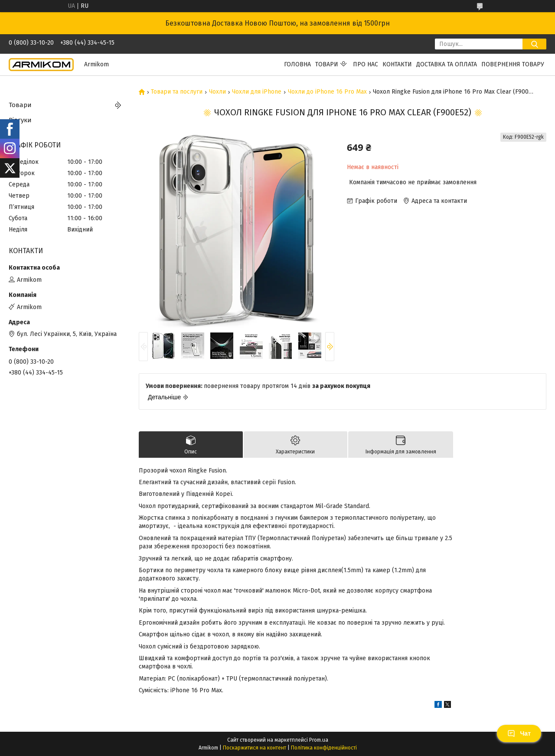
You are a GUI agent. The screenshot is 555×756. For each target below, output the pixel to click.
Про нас (366, 64)
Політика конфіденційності (324, 748)
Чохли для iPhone (257, 92)
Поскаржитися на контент (255, 748)
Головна (297, 64)
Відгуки (20, 120)
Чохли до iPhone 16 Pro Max (327, 92)
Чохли (217, 92)
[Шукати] (534, 44)
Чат (519, 733)
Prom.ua (319, 740)
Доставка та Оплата (447, 64)
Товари (327, 64)
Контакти (397, 64)
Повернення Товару (513, 64)
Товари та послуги (177, 92)
